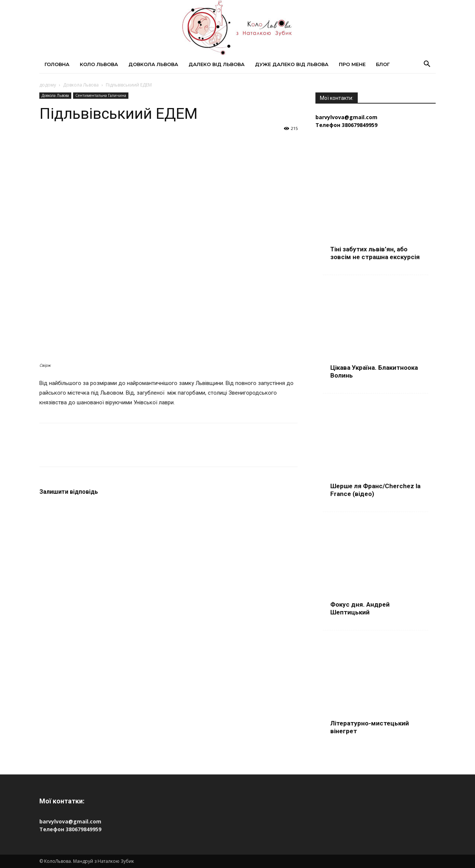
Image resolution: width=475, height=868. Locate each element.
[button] (427, 65)
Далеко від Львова (217, 64)
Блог (383, 64)
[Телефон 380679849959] (376, 125)
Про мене (352, 64)
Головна (57, 64)
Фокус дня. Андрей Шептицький (360, 608)
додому (48, 85)
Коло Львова (99, 64)
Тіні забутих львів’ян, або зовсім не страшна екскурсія (375, 253)
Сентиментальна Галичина (101, 95)
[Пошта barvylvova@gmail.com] (376, 117)
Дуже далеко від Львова (292, 64)
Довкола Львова (153, 64)
